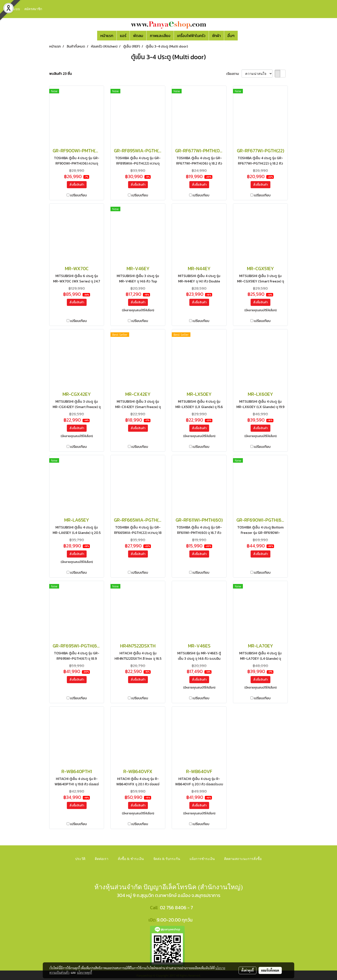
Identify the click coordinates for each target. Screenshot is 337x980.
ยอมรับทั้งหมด (270, 970)
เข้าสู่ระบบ (13, 9)
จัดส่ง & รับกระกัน (167, 859)
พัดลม (138, 36)
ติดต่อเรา (102, 859)
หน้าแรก (107, 36)
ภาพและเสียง (160, 36)
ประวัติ (80, 859)
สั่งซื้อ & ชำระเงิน (131, 859)
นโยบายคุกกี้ (84, 972)
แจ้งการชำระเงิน (202, 859)
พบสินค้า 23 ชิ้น (61, 74)
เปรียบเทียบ (78, 195)
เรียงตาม (234, 74)
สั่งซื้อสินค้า (77, 185)
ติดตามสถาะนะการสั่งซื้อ (243, 859)
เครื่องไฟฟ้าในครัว (191, 36)
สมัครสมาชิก (33, 9)
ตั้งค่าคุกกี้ (247, 970)
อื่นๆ (231, 36)
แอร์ (123, 36)
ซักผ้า (216, 36)
